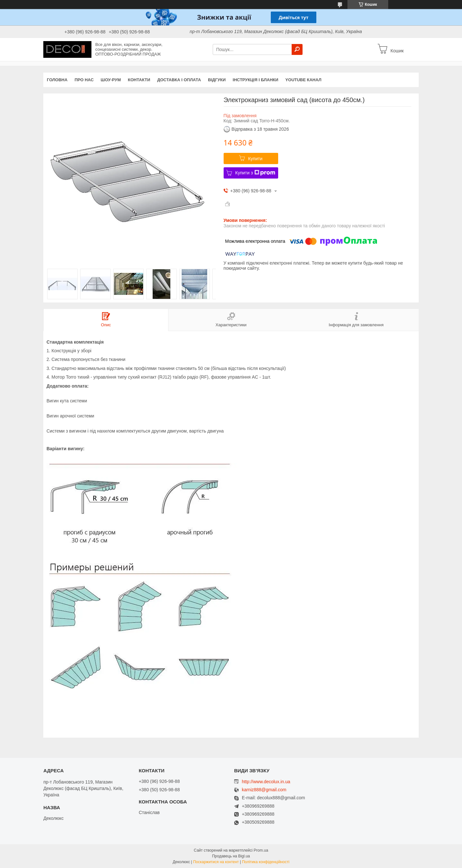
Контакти (139, 80)
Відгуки (217, 80)
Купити (255, 159)
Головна (57, 80)
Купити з (255, 173)
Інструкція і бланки (255, 80)
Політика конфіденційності (266, 862)
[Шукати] (297, 49)
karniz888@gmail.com (264, 790)
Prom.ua (261, 850)
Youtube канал (303, 80)
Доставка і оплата (179, 80)
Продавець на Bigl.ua (231, 856)
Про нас (84, 80)
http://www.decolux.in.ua (266, 782)
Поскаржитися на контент (216, 862)
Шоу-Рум (111, 80)
